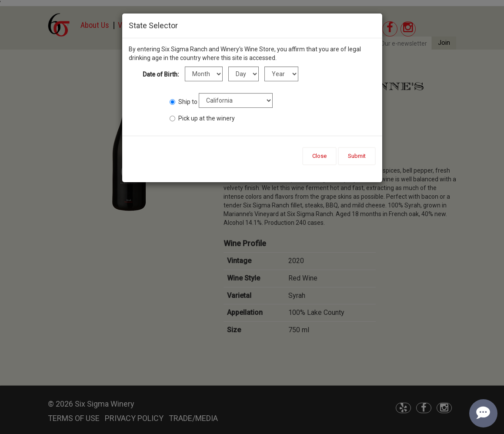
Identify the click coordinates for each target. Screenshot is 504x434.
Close (319, 156)
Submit (357, 156)
